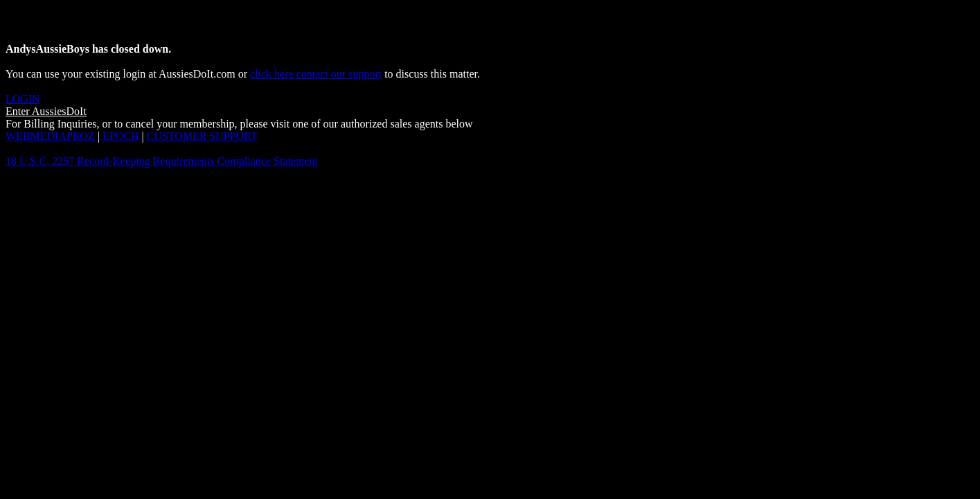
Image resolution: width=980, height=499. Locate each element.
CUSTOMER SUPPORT (202, 136)
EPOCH (121, 136)
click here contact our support (316, 74)
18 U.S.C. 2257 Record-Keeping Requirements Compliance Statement (162, 161)
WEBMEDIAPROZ (52, 136)
